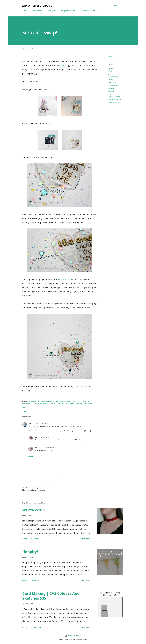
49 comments (34, 539)
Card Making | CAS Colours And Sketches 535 (51, 596)
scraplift (111, 91)
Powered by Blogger (73, 636)
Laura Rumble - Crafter (38, 6)
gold (110, 74)
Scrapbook (112, 88)
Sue (30, 423)
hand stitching (113, 77)
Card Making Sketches (88, 11)
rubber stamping (114, 85)
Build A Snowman (66, 279)
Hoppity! (30, 552)
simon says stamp (114, 97)
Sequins (111, 94)
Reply (31, 456)
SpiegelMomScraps (114, 102)
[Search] (115, 6)
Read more (86, 539)
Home (24, 11)
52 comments (34, 581)
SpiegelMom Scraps (115, 100)
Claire (62, 65)
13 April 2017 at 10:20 (46, 448)
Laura (36, 437)
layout (111, 80)
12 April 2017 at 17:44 (48, 437)
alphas (111, 68)
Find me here (37, 11)
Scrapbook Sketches (67, 11)
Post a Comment (35, 627)
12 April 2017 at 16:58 (40, 423)
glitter (110, 71)
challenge (80, 386)
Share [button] (111, 57)
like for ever (112, 82)
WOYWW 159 (34, 510)
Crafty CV (51, 11)
